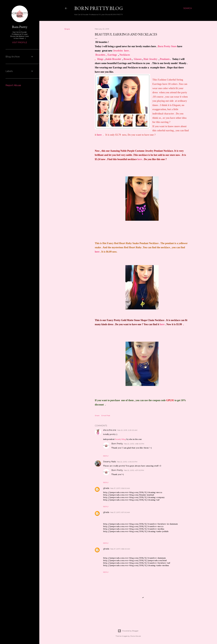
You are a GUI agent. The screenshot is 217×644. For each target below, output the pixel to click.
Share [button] (67, 29)
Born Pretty (117, 444)
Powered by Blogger (128, 631)
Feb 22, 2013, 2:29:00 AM (127, 430)
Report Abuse (13, 85)
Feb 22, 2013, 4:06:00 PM (127, 462)
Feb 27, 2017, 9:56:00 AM (120, 488)
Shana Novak (136, 636)
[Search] (188, 8)
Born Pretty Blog (99, 8)
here (99, 135)
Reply (106, 456)
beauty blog (121, 439)
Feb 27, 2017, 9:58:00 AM (120, 549)
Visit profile (20, 42)
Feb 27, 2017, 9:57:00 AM (120, 512)
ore (175, 46)
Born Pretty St (166, 46)
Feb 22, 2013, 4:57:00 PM (134, 470)
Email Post (106, 415)
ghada (106, 488)
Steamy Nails (109, 462)
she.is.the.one (110, 430)
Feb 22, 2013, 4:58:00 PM (134, 444)
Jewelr (122, 51)
